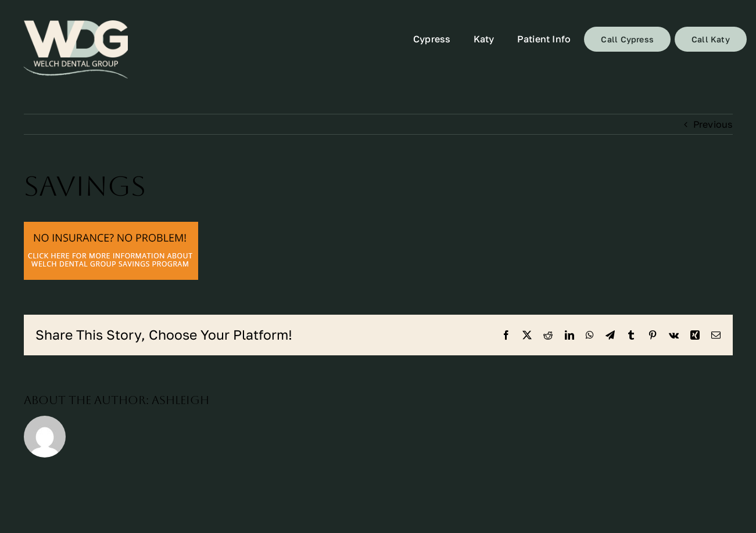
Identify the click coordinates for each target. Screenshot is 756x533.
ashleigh (180, 400)
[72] (76, 50)
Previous (713, 124)
